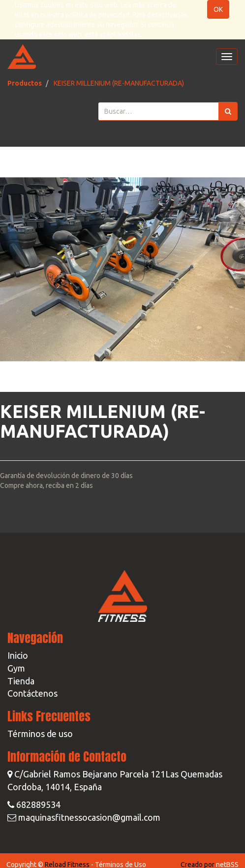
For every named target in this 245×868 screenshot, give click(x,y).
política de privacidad (97, 15)
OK (218, 9)
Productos (25, 83)
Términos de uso (40, 734)
